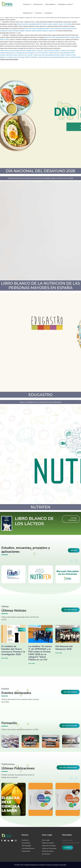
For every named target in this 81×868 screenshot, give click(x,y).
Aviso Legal (46, 840)
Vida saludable (50, 4)
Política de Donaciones (49, 848)
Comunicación (38, 4)
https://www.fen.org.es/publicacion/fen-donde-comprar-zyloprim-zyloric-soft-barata (44, 24)
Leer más (5, 658)
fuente (30, 55)
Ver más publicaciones (68, 767)
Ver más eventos (70, 692)
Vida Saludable (26, 846)
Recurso (40, 51)
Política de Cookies (48, 843)
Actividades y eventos (65, 4)
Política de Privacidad (49, 846)
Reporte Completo (31, 57)
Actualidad (49, 13)
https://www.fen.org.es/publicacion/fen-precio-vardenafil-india (59, 57)
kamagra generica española (25, 53)
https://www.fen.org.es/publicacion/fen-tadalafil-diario (18, 51)
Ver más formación (69, 726)
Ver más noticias (70, 610)
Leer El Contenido (42, 53)
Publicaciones (28, 13)
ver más (74, 550)
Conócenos (27, 4)
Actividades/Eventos (28, 848)
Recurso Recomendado (52, 51)
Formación (39, 13)
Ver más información (73, 519)
